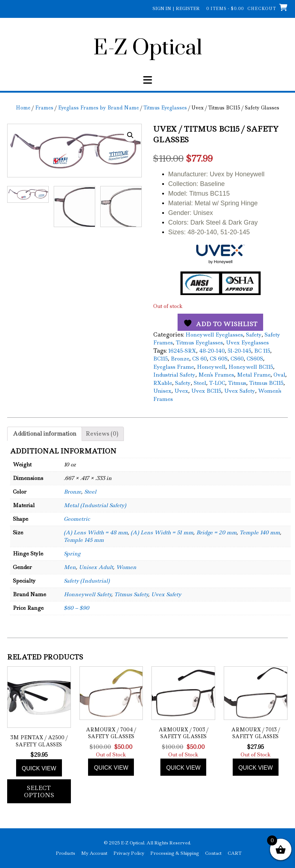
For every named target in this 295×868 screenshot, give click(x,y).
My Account (94, 853)
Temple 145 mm (84, 540)
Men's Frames (216, 375)
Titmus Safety (131, 594)
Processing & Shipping (175, 853)
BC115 (161, 359)
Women (126, 567)
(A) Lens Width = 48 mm (96, 533)
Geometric (77, 519)
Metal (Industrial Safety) (95, 505)
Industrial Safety (174, 375)
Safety (254, 335)
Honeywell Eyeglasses (214, 335)
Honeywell (211, 367)
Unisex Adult (96, 567)
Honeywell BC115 (251, 367)
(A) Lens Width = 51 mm (162, 533)
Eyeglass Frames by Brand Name (98, 108)
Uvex (181, 391)
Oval (279, 375)
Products (66, 853)
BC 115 (262, 351)
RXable (163, 383)
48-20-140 (212, 351)
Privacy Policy (129, 853)
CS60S (255, 359)
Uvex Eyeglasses (247, 343)
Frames (44, 108)
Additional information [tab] (45, 434)
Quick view (39, 768)
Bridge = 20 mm (216, 533)
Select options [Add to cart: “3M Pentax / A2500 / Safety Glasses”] (39, 791)
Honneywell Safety (88, 594)
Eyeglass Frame (174, 367)
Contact (213, 853)
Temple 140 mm (260, 533)
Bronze (180, 359)
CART (235, 853)
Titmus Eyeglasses (165, 108)
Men (70, 567)
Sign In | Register (176, 8)
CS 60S (219, 359)
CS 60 (200, 359)
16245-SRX (182, 351)
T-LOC (217, 383)
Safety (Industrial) (87, 581)
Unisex (162, 391)
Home (23, 108)
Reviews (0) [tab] (102, 434)
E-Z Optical (148, 48)
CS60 (237, 359)
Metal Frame (254, 375)
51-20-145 (240, 351)
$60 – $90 (76, 608)
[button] (130, 135)
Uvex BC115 (206, 391)
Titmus (237, 383)
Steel (200, 383)
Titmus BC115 (266, 383)
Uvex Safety (240, 391)
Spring (72, 554)
